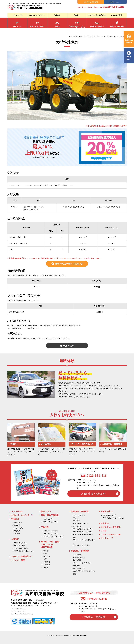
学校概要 (17, 531)
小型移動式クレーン (81, 523)
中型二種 (47, 556)
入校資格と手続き (20, 543)
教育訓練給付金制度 (21, 548)
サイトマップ (107, 538)
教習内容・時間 (19, 546)
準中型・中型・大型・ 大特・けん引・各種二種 (77, 25)
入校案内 (77, 15)
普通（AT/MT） (49, 519)
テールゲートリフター (82, 545)
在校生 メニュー (129, 58)
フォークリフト (79, 515)
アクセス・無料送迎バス (97, 15)
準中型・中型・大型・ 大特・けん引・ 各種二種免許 (51, 544)
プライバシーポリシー (111, 535)
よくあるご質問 (117, 15)
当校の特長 (18, 523)
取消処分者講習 (79, 568)
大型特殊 (47, 565)
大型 (45, 559)
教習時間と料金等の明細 (67, 263)
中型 (45, 554)
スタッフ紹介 (19, 528)
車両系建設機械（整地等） (83, 529)
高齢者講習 (77, 555)
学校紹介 (57, 15)
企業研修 (77, 566)
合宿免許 (105, 523)
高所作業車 (77, 526)
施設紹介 (17, 525)
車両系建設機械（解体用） (83, 532)
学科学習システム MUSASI (113, 518)
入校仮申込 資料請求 (129, 41)
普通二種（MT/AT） (51, 522)
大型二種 (47, 562)
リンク (104, 531)
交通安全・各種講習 (117, 24)
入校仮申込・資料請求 (93, 494)
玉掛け (76, 518)
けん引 (46, 567)
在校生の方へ (107, 511)
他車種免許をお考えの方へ (24, 551)
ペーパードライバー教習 (82, 563)
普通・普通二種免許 (37, 24)
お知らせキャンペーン (37, 15)
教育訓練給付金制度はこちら (44, 157)
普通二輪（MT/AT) (51, 534)
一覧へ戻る (69, 345)
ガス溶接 (77, 521)
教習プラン (17, 24)
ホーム (71, 36)
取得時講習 (77, 560)
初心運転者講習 (79, 557)
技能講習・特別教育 (97, 24)
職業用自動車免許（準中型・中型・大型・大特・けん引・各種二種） (96, 36)
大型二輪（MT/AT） (51, 531)
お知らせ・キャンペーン (22, 515)
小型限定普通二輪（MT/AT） (54, 536)
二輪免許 (57, 24)
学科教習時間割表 (110, 515)
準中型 (46, 551)
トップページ (17, 15)
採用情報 (17, 534)
